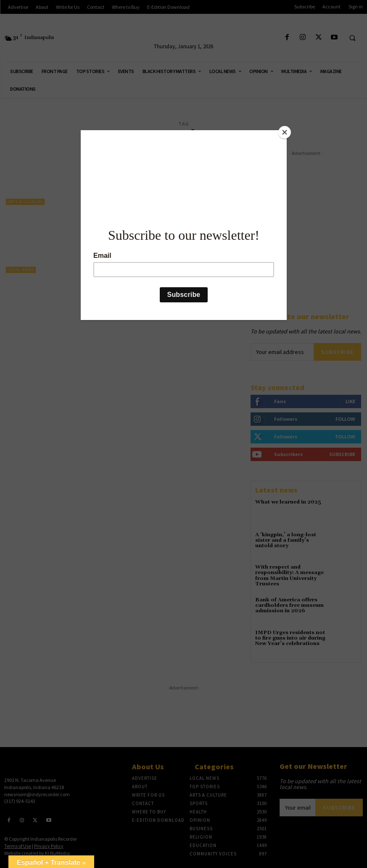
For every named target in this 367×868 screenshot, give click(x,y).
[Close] (285, 132)
